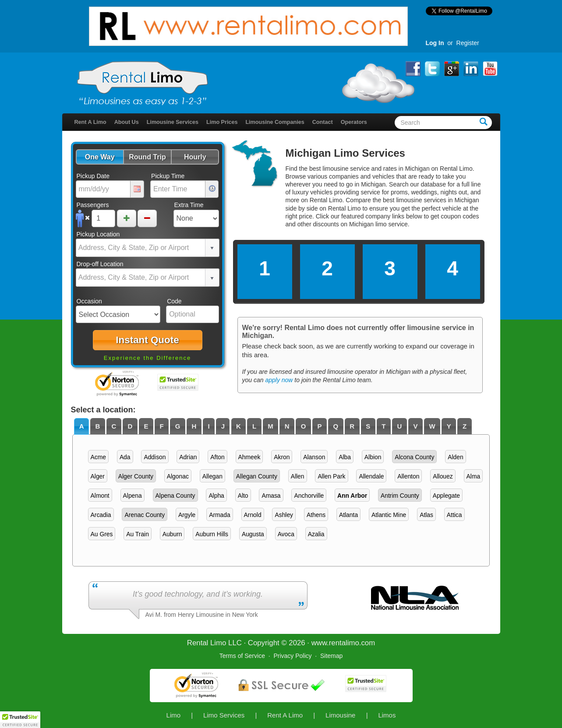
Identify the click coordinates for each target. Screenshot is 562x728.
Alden (455, 457)
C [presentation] (114, 426)
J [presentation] (223, 426)
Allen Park (331, 476)
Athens (316, 515)
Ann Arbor (352, 496)
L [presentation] (254, 426)
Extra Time (189, 205)
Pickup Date (93, 176)
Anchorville (309, 496)
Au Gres (102, 534)
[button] (100, 157)
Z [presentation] (465, 426)
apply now (279, 380)
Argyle (187, 515)
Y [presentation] (449, 426)
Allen (298, 476)
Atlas (426, 515)
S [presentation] (368, 426)
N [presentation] (287, 426)
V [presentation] (416, 426)
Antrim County (400, 496)
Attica (454, 515)
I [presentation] (209, 426)
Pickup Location (98, 234)
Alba (345, 457)
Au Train (138, 534)
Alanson (314, 457)
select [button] (212, 248)
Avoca (286, 534)
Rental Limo (207, 643)
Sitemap (331, 656)
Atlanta (348, 515)
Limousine (340, 715)
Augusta (253, 534)
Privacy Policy (292, 656)
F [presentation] (161, 426)
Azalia (316, 534)
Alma (474, 476)
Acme (98, 457)
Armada (220, 515)
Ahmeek (249, 457)
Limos (387, 715)
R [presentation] (352, 426)
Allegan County (257, 476)
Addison (155, 457)
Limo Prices (222, 122)
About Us (127, 122)
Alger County (136, 476)
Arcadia (101, 515)
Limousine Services (173, 122)
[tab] (81, 426)
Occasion (89, 301)
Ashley (284, 515)
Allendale (371, 476)
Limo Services (224, 715)
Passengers (93, 205)
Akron (282, 457)
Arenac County (145, 515)
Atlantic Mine (389, 515)
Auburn (172, 534)
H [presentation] (194, 426)
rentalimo (344, 643)
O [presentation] (304, 426)
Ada (125, 457)
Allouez (443, 476)
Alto (243, 496)
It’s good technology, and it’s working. (198, 594)
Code (174, 301)
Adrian (188, 457)
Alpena (133, 496)
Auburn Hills (212, 534)
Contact (323, 122)
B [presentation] (98, 426)
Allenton (408, 476)
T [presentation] (384, 426)
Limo (174, 715)
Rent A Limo (90, 122)
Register (468, 43)
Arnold (253, 515)
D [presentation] (130, 426)
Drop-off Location (100, 264)
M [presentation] (270, 426)
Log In (435, 43)
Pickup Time (168, 176)
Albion (373, 457)
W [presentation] (432, 426)
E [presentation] (146, 426)
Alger (98, 476)
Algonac (178, 476)
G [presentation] (178, 426)
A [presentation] (82, 426)
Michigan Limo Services (345, 153)
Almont (100, 496)
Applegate (446, 496)
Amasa (271, 496)
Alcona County (414, 457)
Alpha (216, 496)
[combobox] (141, 248)
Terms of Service (242, 656)
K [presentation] (239, 426)
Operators (354, 122)
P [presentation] (319, 426)
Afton (217, 457)
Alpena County (175, 496)
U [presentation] (400, 426)
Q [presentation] (336, 426)
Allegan (212, 476)
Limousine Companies (275, 122)
